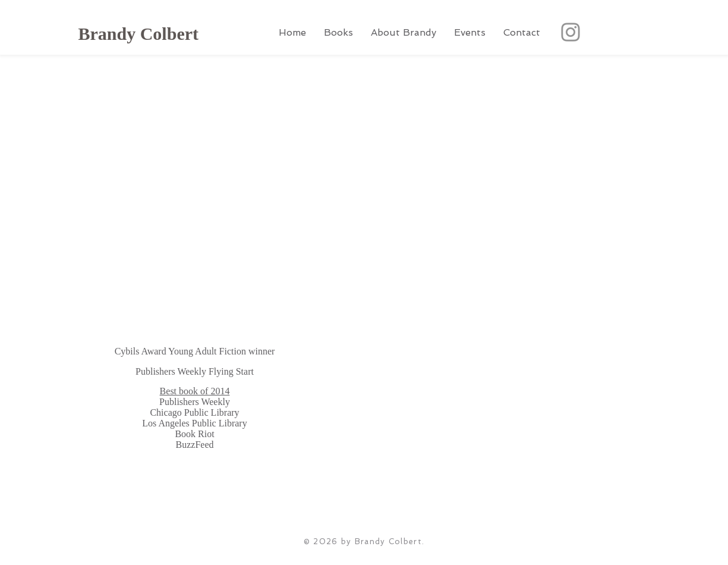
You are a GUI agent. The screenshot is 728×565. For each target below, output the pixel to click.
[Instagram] (571, 32)
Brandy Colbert (139, 34)
